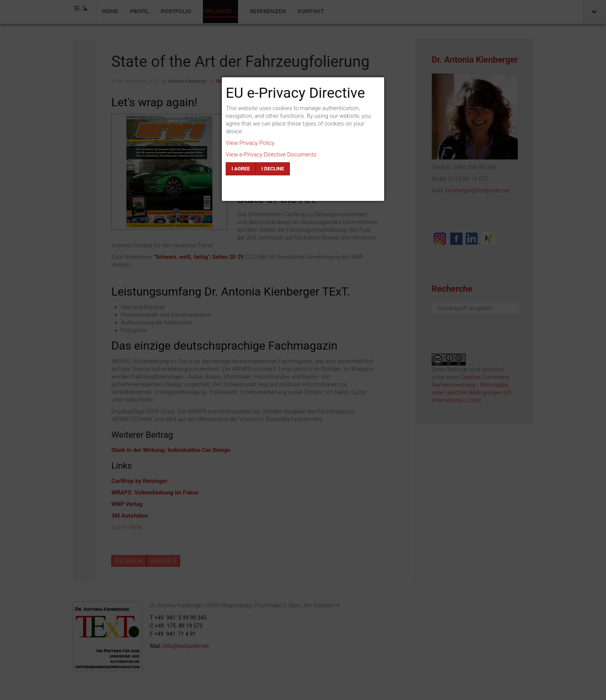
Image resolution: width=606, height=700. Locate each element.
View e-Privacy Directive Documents (271, 155)
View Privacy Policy (250, 143)
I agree (241, 169)
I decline (273, 169)
